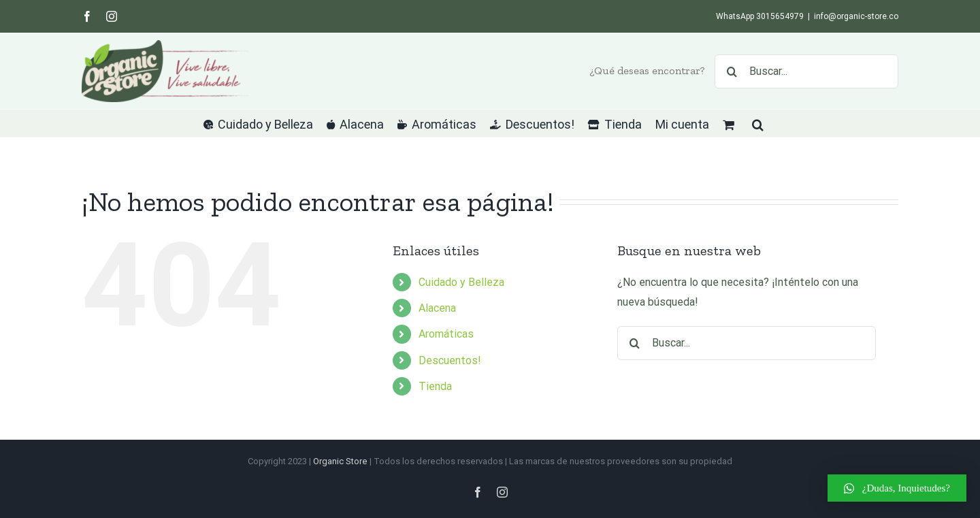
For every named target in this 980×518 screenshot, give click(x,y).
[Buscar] (732, 71)
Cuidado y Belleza (461, 282)
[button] (758, 123)
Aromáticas (446, 334)
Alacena (437, 308)
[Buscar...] (806, 71)
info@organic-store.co (856, 16)
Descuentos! (450, 360)
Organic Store (340, 461)
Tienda (435, 386)
